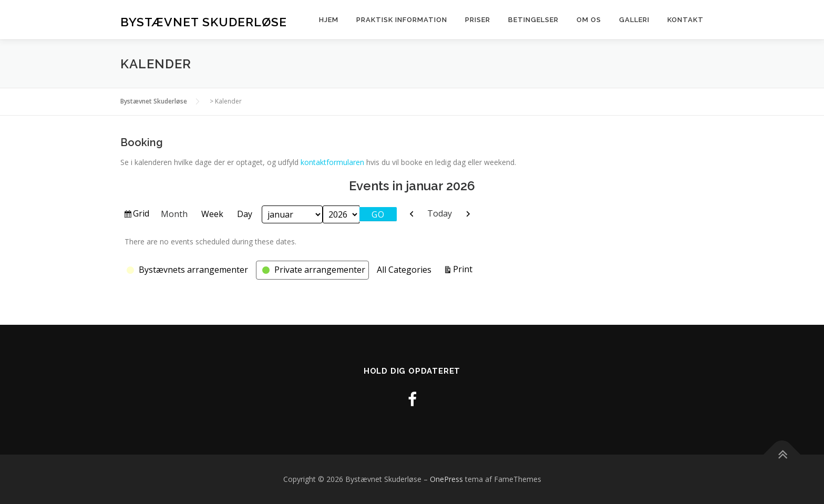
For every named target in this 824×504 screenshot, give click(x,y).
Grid (142, 215)
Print (464, 269)
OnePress (446, 479)
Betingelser (533, 20)
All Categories (404, 270)
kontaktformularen (332, 162)
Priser (478, 20)
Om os (589, 20)
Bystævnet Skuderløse (204, 21)
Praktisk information (402, 20)
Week (212, 214)
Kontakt (686, 20)
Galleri (634, 20)
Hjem (329, 20)
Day (245, 214)
